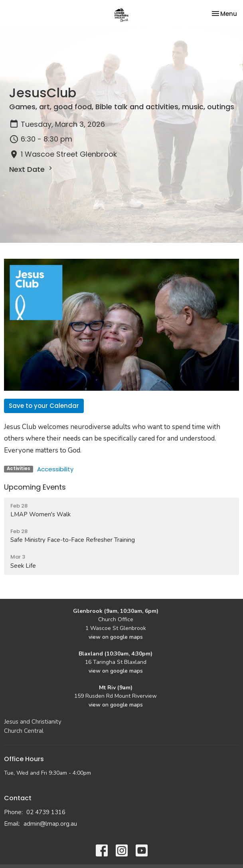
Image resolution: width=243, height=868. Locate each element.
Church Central (24, 731)
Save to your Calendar (44, 406)
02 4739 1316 (46, 812)
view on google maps (116, 637)
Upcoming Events (35, 487)
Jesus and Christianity (33, 722)
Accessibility (55, 469)
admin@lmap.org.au (50, 824)
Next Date (32, 169)
